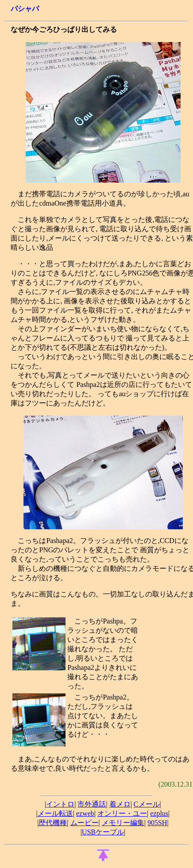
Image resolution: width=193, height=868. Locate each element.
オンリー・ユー (122, 813)
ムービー (85, 823)
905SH (157, 823)
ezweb (85, 813)
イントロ (60, 804)
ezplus (159, 813)
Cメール (147, 804)
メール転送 (55, 813)
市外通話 (92, 804)
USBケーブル (103, 832)
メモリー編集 (123, 823)
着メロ (120, 804)
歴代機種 (53, 823)
